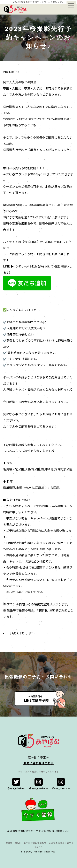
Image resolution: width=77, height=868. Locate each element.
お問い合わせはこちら (38, 763)
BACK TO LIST (21, 633)
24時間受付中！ (37, 699)
